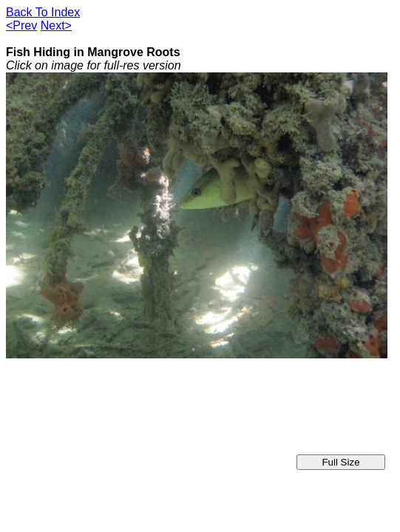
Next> (56, 25)
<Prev (21, 25)
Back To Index (43, 12)
